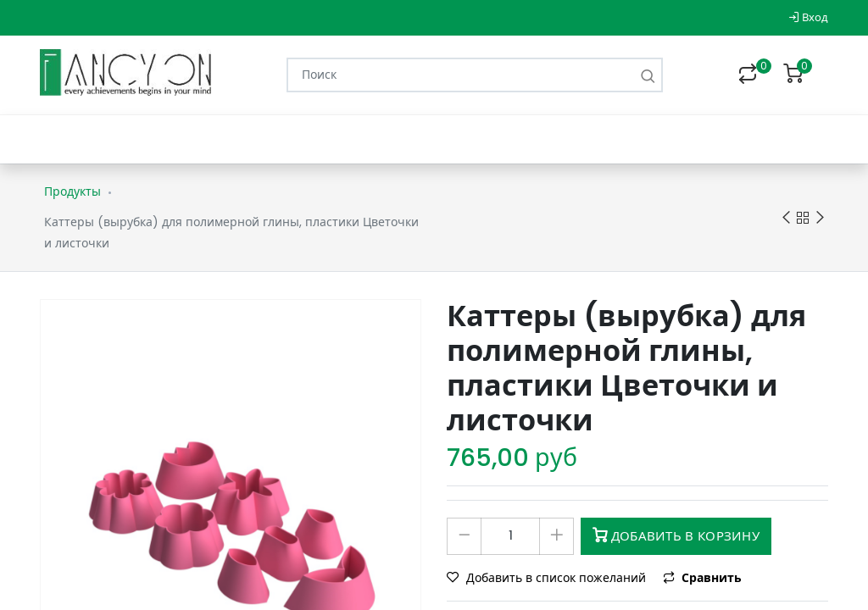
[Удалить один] (464, 536)
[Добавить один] (556, 536)
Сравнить (702, 578)
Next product (820, 218)
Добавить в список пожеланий (548, 578)
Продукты (72, 191)
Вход (808, 17)
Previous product (786, 218)
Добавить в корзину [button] (676, 536)
